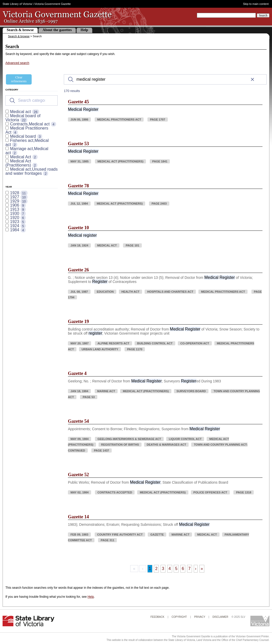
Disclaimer (220, 617)
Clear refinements (19, 79)
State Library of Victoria (17, 4)
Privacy (200, 617)
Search (263, 15)
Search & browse (20, 30)
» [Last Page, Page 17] (202, 569)
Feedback (157, 617)
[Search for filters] (32, 100)
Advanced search (17, 63)
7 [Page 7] (190, 569)
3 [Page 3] (163, 569)
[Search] (165, 79)
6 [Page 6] (183, 569)
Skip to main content (256, 4)
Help (84, 30)
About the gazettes (57, 30)
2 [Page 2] (156, 569)
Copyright (179, 617)
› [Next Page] (196, 569)
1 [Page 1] (150, 569)
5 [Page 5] (176, 569)
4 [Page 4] (170, 569)
